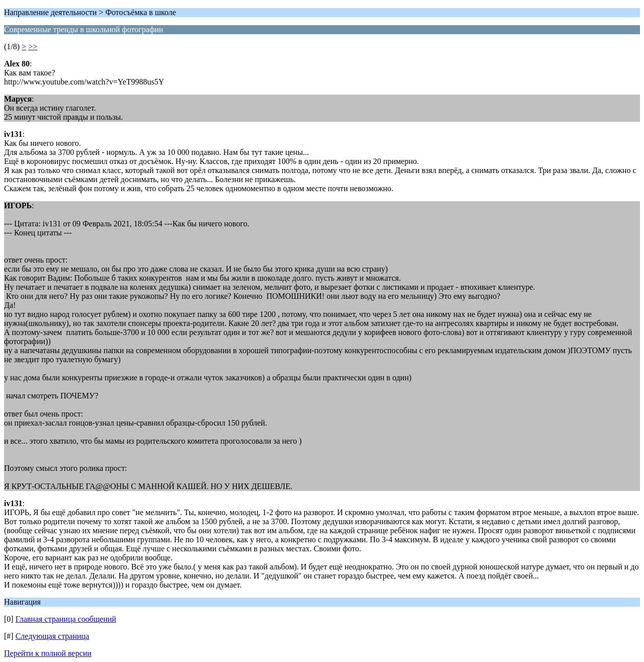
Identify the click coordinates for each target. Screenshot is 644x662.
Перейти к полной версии (48, 653)
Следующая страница (53, 636)
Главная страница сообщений (66, 619)
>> (33, 47)
